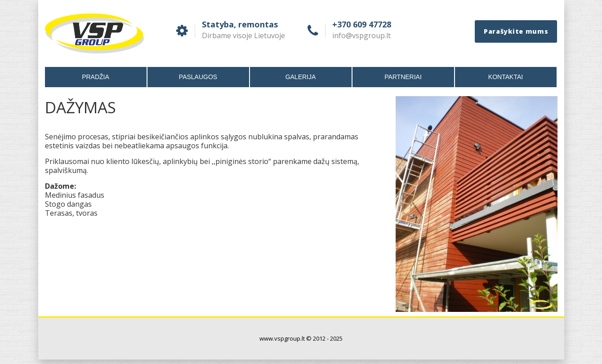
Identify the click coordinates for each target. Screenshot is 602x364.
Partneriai (403, 77)
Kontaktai (506, 77)
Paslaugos (198, 77)
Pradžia (96, 77)
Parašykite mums (516, 31)
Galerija (301, 77)
